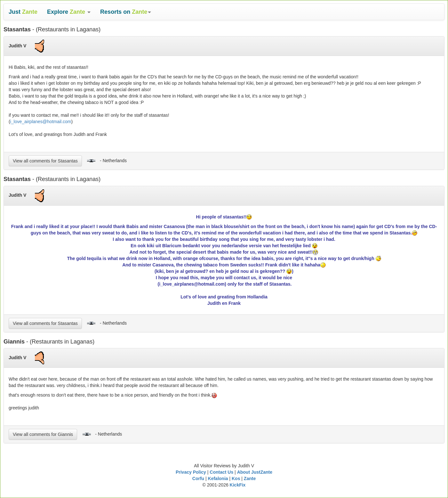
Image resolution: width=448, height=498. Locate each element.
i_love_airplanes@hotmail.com (41, 122)
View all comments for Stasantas (45, 161)
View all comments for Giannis (43, 434)
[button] (69, 12)
